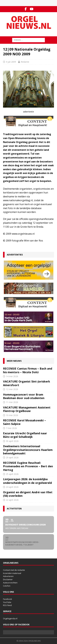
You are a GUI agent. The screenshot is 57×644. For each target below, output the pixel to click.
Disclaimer (8, 579)
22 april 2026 (12, 500)
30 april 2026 (12, 441)
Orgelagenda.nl (10, 618)
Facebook (8, 599)
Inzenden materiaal (12, 573)
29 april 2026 (12, 457)
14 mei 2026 (12, 376)
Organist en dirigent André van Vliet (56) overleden (28, 494)
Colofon (7, 586)
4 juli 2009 (11, 62)
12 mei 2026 (12, 389)
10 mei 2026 (12, 415)
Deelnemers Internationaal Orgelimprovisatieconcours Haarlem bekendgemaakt (28, 450)
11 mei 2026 (12, 402)
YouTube (7, 602)
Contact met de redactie (14, 570)
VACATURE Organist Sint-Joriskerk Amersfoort (27, 383)
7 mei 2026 (11, 428)
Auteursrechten (10, 583)
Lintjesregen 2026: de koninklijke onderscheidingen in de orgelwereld (27, 481)
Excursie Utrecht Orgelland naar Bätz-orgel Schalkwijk (25, 435)
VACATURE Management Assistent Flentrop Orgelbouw (27, 409)
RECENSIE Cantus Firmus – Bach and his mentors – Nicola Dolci (28, 370)
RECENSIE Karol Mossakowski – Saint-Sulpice (24, 422)
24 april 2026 (12, 487)
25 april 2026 (12, 474)
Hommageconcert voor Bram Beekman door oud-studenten (24, 396)
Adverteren (8, 576)
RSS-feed (7, 605)
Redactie (25, 62)
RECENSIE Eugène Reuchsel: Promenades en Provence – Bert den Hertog (28, 466)
